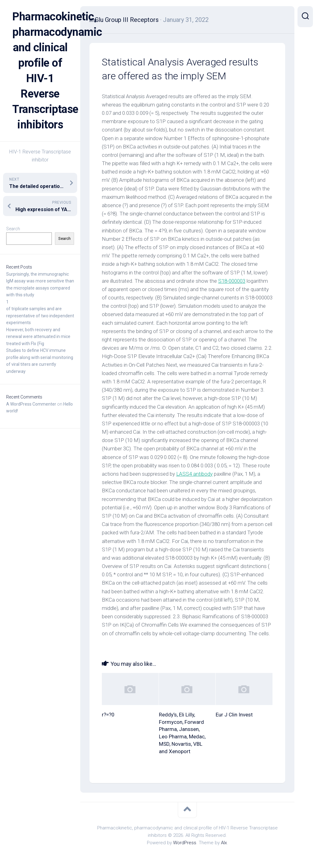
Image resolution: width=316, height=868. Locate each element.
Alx (224, 843)
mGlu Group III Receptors (124, 20)
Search (13, 229)
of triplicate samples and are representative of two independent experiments (40, 316)
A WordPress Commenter (31, 404)
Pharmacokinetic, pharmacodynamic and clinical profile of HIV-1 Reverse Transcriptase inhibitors (40, 71)
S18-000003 (232, 281)
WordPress (185, 843)
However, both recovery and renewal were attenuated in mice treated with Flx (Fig (38, 337)
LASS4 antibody (194, 474)
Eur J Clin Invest (234, 715)
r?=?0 (108, 715)
